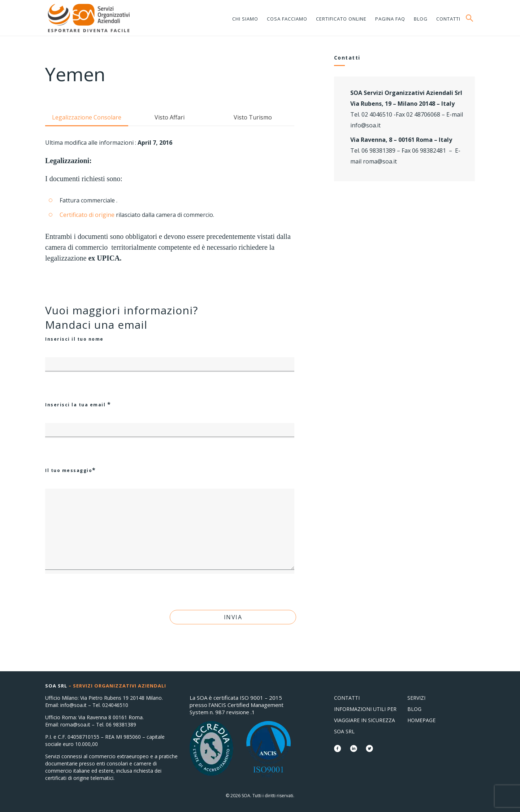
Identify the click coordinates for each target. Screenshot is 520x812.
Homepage (421, 720)
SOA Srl (344, 731)
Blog (421, 19)
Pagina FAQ (390, 19)
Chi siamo (245, 19)
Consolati (88, 18)
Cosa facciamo (287, 19)
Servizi (416, 698)
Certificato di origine (87, 215)
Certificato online (341, 19)
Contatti (448, 19)
